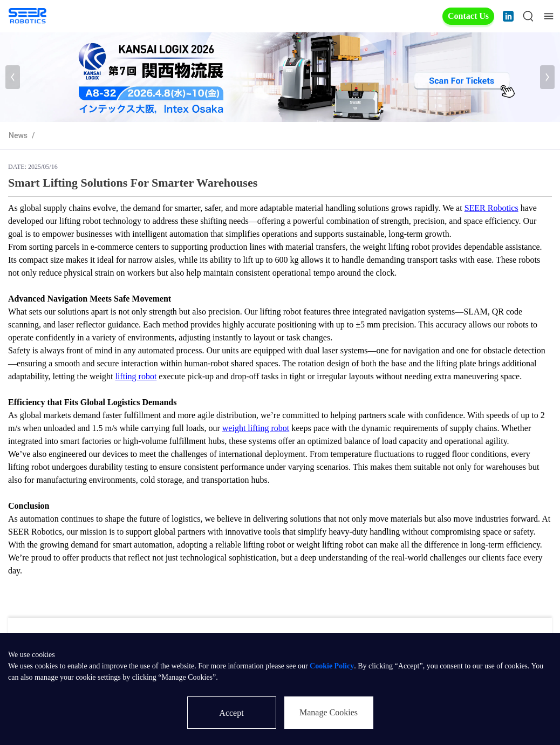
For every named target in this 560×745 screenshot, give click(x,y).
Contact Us (468, 16)
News (18, 135)
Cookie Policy (332, 666)
